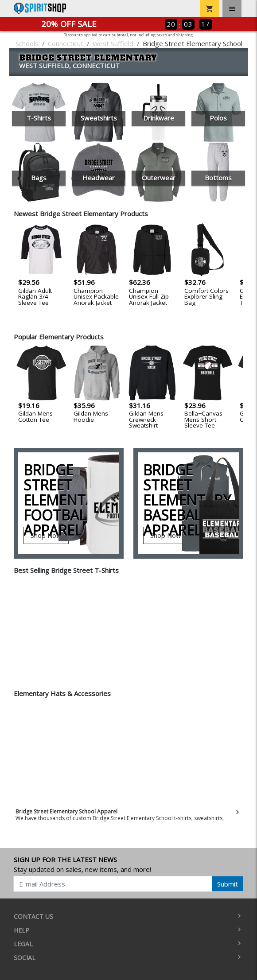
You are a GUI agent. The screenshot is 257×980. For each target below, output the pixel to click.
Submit (228, 884)
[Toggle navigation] (232, 8)
